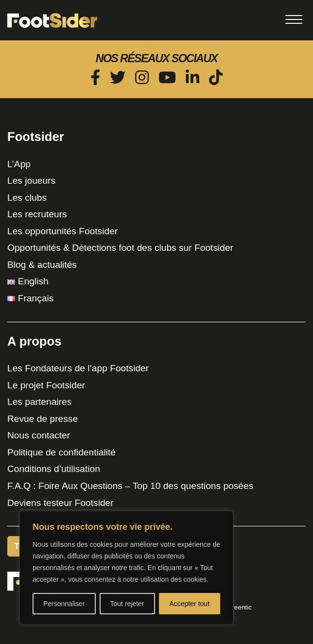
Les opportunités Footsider (62, 231)
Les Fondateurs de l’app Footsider (78, 368)
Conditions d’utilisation (54, 469)
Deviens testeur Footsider (61, 503)
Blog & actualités (42, 265)
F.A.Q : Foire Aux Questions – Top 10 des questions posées (130, 486)
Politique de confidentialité (61, 452)
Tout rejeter (127, 604)
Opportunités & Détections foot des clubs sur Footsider (120, 248)
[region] (126, 568)
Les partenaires (39, 402)
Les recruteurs (37, 214)
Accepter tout (190, 604)
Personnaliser (64, 604)
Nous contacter (39, 435)
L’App (19, 164)
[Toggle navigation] (294, 19)
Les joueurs (31, 181)
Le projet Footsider (46, 385)
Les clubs (27, 198)
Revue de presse (43, 419)
